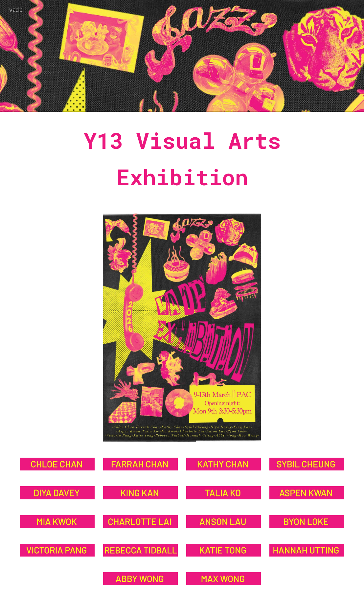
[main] (182, 159)
